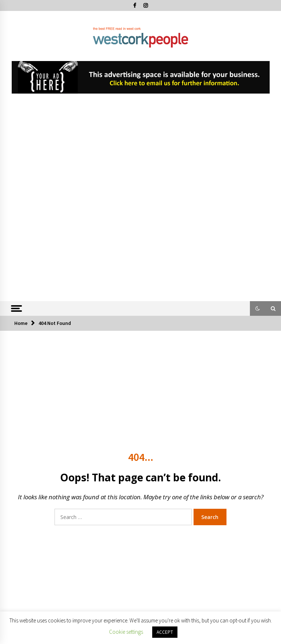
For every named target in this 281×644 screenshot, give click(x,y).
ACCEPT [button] (165, 632)
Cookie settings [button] (126, 632)
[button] (258, 308)
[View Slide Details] (141, 77)
